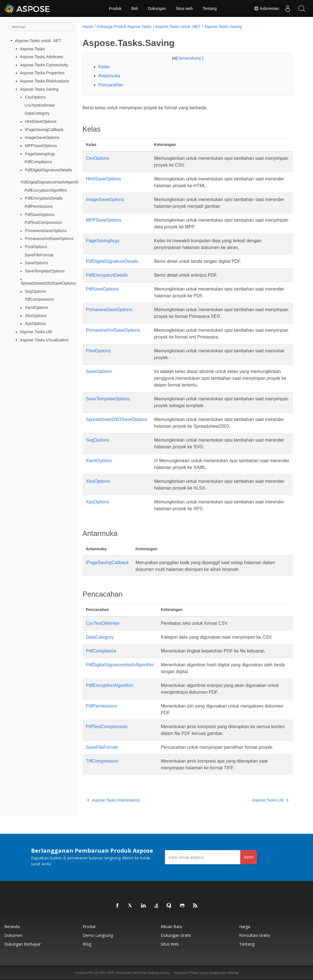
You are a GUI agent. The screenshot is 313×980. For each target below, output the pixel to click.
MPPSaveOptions (41, 146)
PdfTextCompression (43, 222)
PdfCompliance (38, 162)
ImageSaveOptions (42, 137)
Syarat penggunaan (213, 973)
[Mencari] (41, 27)
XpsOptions (35, 324)
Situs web (184, 8)
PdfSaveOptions (39, 214)
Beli (135, 8)
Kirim (249, 857)
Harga (245, 926)
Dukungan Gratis (176, 935)
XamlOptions (36, 307)
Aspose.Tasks (33, 49)
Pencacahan (111, 85)
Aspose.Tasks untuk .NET (38, 41)
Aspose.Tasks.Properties (42, 73)
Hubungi (233, 973)
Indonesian (266, 8)
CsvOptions (35, 97)
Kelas (104, 67)
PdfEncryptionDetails (44, 198)
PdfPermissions (39, 206)
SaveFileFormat (39, 255)
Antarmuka (109, 76)
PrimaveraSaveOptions (46, 231)
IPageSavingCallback (44, 130)
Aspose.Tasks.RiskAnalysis (45, 81)
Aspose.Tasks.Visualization (44, 340)
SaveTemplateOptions (45, 271)
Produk (115, 8)
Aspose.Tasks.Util (36, 332)
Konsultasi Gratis (254, 935)
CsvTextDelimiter (40, 105)
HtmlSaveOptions (41, 121)
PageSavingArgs (40, 154)
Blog (87, 944)
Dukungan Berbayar (22, 944)
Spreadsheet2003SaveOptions (48, 283)
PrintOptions (36, 247)
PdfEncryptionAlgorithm (46, 190)
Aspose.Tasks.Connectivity (44, 65)
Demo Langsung (98, 935)
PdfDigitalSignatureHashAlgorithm (51, 182)
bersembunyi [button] (190, 58)
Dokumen (13, 935)
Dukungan (157, 8)
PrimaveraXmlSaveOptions (49, 239)
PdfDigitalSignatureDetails (48, 170)
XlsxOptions (36, 316)
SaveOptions (36, 263)
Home (88, 27)
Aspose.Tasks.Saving (39, 89)
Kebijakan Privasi (186, 973)
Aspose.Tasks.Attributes (42, 57)
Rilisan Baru (171, 926)
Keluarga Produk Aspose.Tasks (124, 27)
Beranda (12, 926)
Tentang (210, 8)
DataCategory (37, 113)
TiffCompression (39, 299)
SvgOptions (35, 291)
